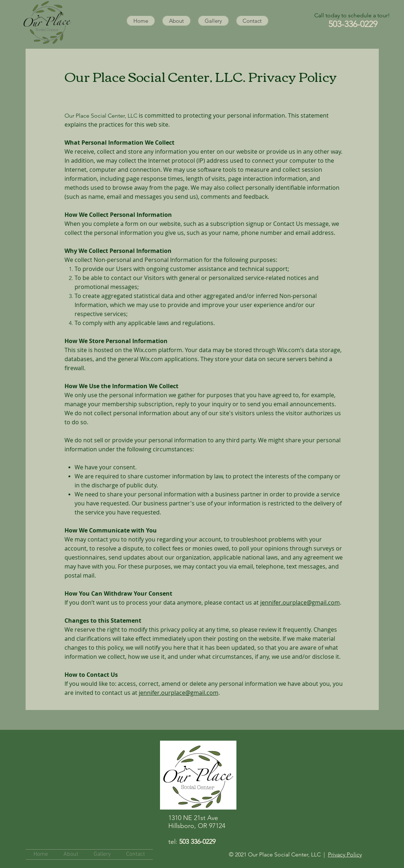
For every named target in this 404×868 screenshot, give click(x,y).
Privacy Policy (345, 854)
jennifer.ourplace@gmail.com (300, 602)
